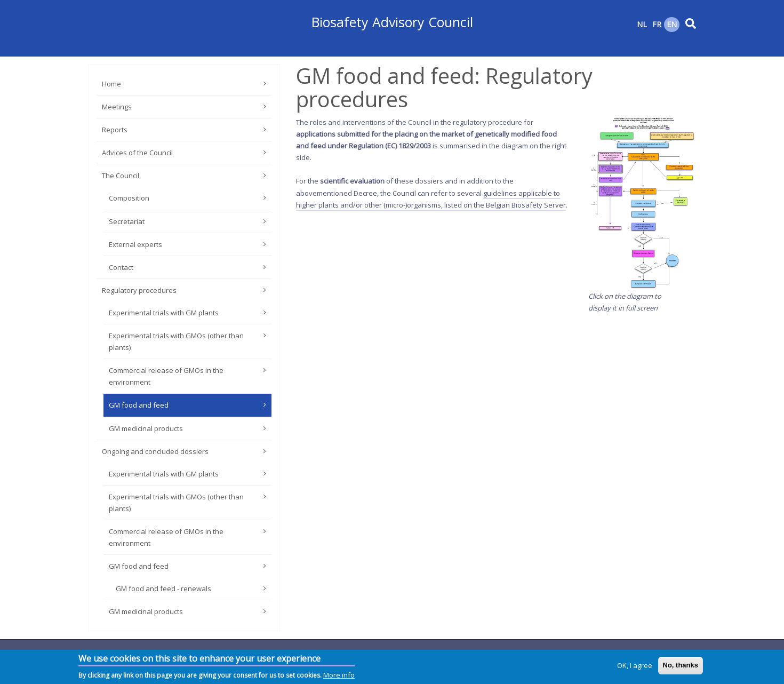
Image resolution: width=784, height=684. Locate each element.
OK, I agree (635, 667)
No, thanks (681, 667)
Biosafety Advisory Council (392, 22)
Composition (129, 198)
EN (672, 24)
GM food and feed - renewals (163, 588)
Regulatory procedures (139, 290)
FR (657, 24)
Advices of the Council (137, 153)
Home (111, 84)
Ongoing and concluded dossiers (155, 451)
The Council (121, 176)
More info (339, 676)
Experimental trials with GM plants (164, 313)
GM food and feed (139, 405)
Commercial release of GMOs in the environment (166, 376)
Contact (121, 267)
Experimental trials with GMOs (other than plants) (176, 341)
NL (642, 24)
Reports (115, 130)
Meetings (117, 107)
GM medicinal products (146, 428)
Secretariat (127, 221)
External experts (135, 244)
